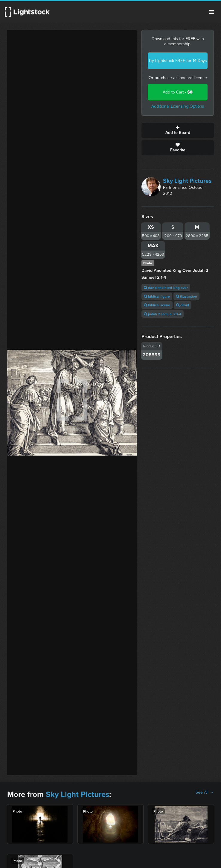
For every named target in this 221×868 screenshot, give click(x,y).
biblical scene (157, 305)
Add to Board (178, 130)
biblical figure (157, 296)
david (183, 305)
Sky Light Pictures (187, 181)
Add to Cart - (178, 92)
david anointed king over (166, 288)
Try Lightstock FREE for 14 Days (178, 61)
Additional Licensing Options (178, 106)
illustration (186, 296)
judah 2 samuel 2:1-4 (163, 314)
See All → (205, 792)
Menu (211, 12)
